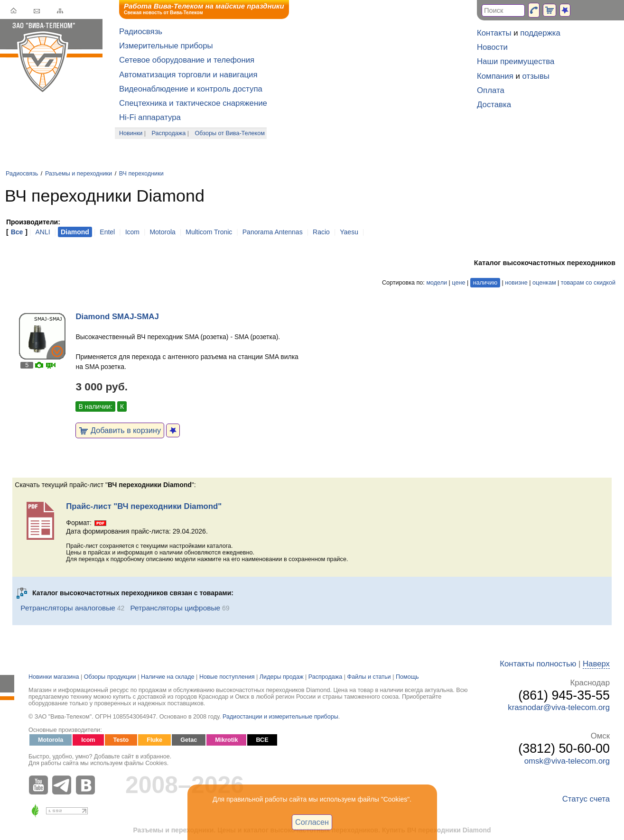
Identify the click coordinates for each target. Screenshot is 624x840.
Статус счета (586, 799)
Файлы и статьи (369, 677)
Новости (492, 47)
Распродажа (169, 133)
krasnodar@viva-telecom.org (559, 707)
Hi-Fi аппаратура (150, 117)
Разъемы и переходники (79, 174)
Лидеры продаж (282, 677)
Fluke (154, 740)
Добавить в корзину (120, 430)
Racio (321, 232)
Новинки (131, 133)
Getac (189, 740)
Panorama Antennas (273, 232)
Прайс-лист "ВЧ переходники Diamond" (144, 506)
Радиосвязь (141, 32)
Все (17, 232)
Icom (132, 232)
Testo (121, 740)
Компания (495, 76)
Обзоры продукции (110, 677)
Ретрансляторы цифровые (175, 608)
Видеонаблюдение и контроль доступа (191, 89)
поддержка (540, 33)
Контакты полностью (538, 664)
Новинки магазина (54, 677)
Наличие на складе (168, 677)
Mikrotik (226, 740)
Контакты (494, 33)
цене (458, 283)
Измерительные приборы (166, 46)
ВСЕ (262, 740)
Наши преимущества (516, 61)
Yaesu (349, 232)
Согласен (312, 822)
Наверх (596, 664)
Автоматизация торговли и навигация (188, 75)
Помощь (407, 677)
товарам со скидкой (588, 283)
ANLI (42, 232)
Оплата (491, 90)
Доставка (494, 105)
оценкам (544, 283)
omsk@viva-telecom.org (567, 761)
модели (437, 283)
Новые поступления (227, 677)
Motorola (162, 232)
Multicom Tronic (209, 232)
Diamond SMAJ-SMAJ (117, 317)
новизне (516, 283)
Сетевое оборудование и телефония (187, 60)
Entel (107, 232)
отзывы (536, 76)
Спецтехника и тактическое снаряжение (193, 103)
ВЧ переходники (141, 174)
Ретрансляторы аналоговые (68, 608)
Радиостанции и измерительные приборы (280, 717)
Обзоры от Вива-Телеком (230, 133)
